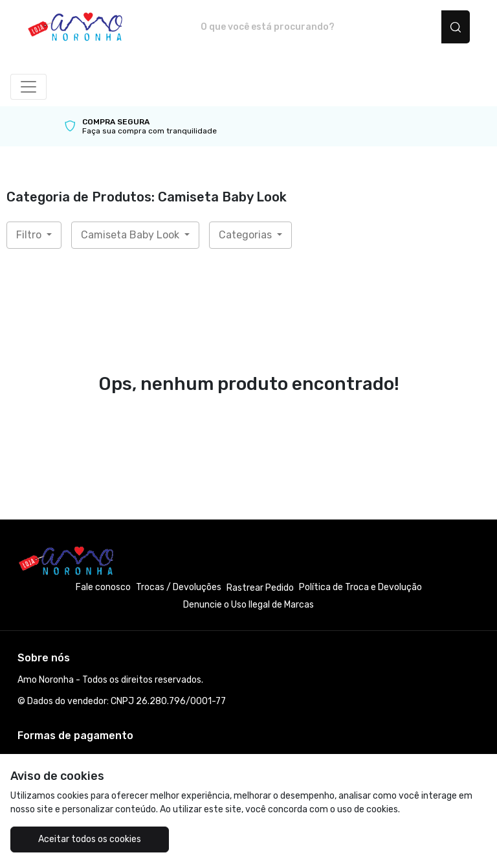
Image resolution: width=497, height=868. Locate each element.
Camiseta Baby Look (131, 235)
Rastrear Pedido (260, 588)
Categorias (247, 235)
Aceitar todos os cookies (90, 839)
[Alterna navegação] (28, 87)
